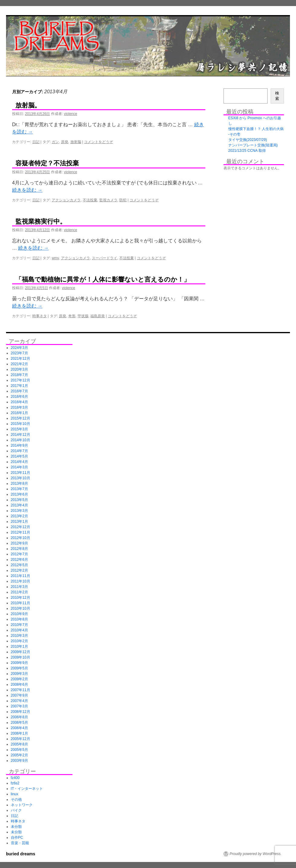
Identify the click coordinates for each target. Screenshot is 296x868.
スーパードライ (105, 258)
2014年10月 (21, 440)
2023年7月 (19, 353)
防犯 (123, 200)
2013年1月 (19, 522)
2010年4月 (19, 630)
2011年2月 (19, 592)
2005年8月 (19, 744)
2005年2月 (19, 755)
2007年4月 (19, 701)
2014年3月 (19, 467)
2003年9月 (19, 761)
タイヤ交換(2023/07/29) (248, 140)
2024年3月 (19, 348)
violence (70, 114)
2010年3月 (19, 636)
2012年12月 (21, 527)
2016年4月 (19, 402)
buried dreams (21, 854)
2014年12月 (21, 435)
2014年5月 (19, 456)
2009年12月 (21, 652)
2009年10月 (21, 657)
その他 (16, 799)
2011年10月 (21, 581)
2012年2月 (19, 570)
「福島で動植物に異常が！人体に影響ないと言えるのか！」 (103, 279)
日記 (36, 142)
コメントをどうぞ (98, 142)
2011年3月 (19, 587)
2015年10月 (21, 424)
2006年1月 (19, 733)
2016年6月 (19, 397)
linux (15, 794)
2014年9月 (19, 445)
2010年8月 (19, 619)
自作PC (17, 838)
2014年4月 (19, 462)
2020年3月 (19, 369)
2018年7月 (19, 375)
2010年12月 (21, 598)
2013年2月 (19, 516)
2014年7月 (19, 451)
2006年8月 (19, 717)
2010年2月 (19, 641)
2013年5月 (19, 500)
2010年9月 (19, 614)
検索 (277, 96)
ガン (55, 142)
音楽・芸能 (20, 843)
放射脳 (76, 142)
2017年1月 (19, 386)
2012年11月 (21, 532)
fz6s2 (15, 783)
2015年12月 (21, 418)
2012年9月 (19, 543)
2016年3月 (19, 407)
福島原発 (98, 316)
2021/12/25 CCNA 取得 (247, 151)
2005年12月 (21, 739)
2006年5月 (19, 723)
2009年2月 (19, 679)
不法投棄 (90, 200)
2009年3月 (19, 674)
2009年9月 (19, 663)
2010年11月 (21, 603)
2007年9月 (19, 695)
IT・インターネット (27, 789)
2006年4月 (19, 728)
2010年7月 (19, 625)
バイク (16, 810)
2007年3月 (19, 706)
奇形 (72, 316)
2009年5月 (19, 668)
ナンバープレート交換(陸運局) (253, 145)
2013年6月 (19, 494)
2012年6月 (19, 560)
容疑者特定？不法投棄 (47, 163)
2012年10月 (21, 538)
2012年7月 (19, 554)
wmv (55, 258)
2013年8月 (19, 483)
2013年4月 (19, 505)
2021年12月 (21, 359)
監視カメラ (108, 200)
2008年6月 (19, 685)
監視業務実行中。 (41, 221)
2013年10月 (21, 478)
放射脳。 (28, 105)
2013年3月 (19, 511)
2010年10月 (21, 608)
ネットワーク (22, 805)
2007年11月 (21, 690)
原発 (65, 142)
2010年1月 (19, 646)
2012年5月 (19, 565)
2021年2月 (19, 364)
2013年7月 (19, 489)
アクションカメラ (66, 200)
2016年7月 (19, 391)
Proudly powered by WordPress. (256, 854)
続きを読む (27, 190)
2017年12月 (21, 380)
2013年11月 (21, 473)
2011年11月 (21, 576)
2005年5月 (19, 750)
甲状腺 (83, 316)
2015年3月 (19, 429)
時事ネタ (40, 316)
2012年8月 (19, 549)
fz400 (15, 778)
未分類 (16, 827)
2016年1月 (19, 413)
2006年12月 (21, 712)
